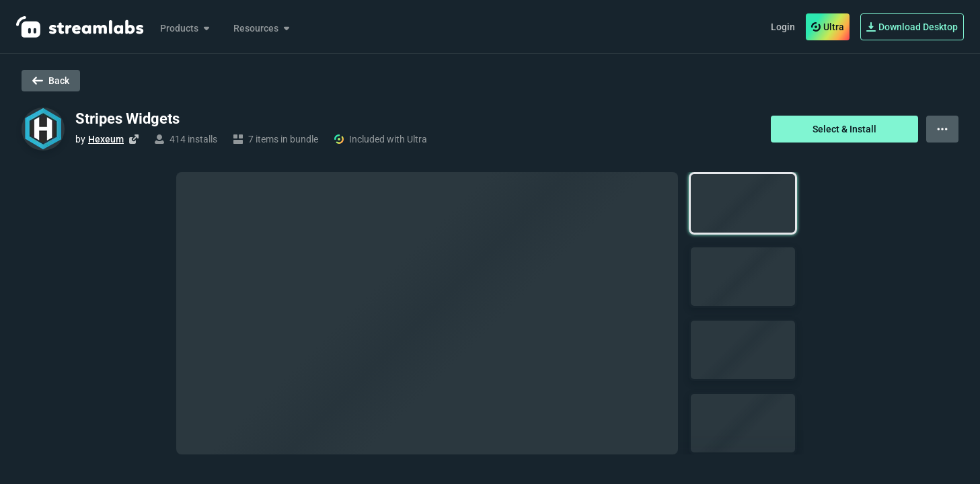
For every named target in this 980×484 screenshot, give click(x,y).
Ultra (828, 27)
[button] (743, 203)
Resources (263, 28)
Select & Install (844, 129)
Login (783, 27)
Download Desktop (912, 27)
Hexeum (106, 139)
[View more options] (942, 129)
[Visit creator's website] (134, 139)
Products (186, 28)
